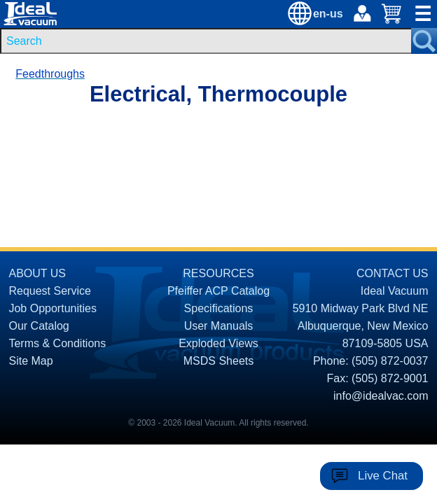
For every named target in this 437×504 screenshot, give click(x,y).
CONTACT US (393, 273)
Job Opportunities (52, 308)
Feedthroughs (50, 74)
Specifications (219, 308)
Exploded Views (218, 343)
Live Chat (383, 476)
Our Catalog (39, 326)
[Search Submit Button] (424, 41)
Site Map (30, 361)
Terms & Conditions (57, 343)
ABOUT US (37, 273)
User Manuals (219, 326)
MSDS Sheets (218, 361)
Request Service (49, 291)
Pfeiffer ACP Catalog (218, 291)
